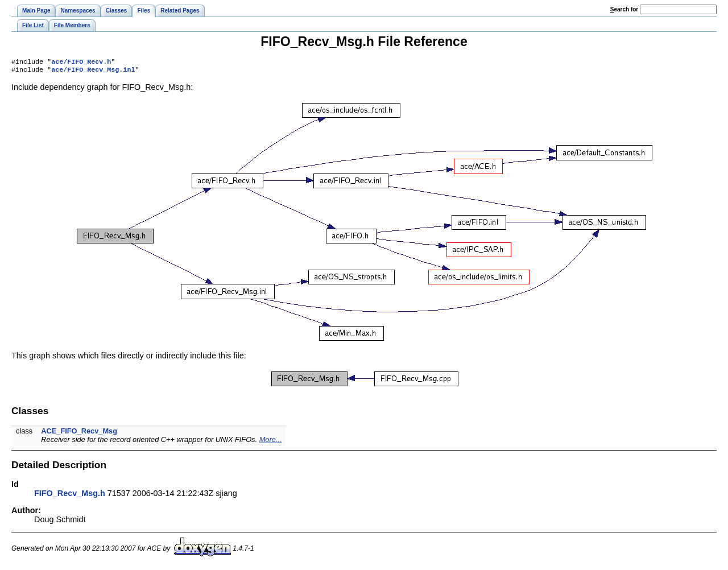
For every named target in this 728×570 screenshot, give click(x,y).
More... (271, 442)
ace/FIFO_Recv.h (81, 63)
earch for (624, 9)
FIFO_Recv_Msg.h (70, 495)
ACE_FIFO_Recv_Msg (79, 433)
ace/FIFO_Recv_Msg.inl (93, 72)
